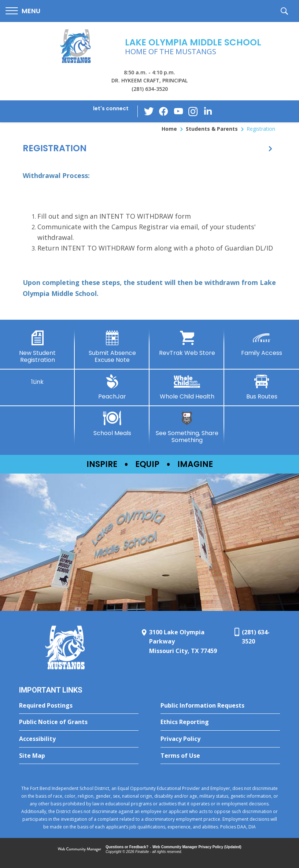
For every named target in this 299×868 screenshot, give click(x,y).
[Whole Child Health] (187, 387)
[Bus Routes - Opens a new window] (262, 387)
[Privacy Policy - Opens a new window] (220, 739)
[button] (23, 11)
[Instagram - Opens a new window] (193, 112)
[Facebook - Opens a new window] (164, 111)
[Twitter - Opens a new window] (149, 111)
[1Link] (37, 380)
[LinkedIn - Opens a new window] (208, 111)
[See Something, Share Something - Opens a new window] (187, 427)
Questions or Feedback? (127, 847)
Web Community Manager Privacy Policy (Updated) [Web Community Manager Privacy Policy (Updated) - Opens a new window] (197, 847)
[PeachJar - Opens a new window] (112, 387)
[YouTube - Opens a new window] (178, 111)
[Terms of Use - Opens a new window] (220, 756)
